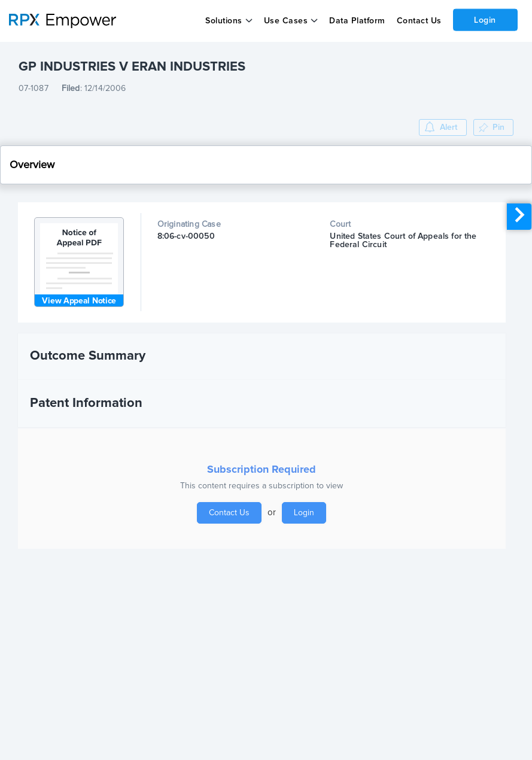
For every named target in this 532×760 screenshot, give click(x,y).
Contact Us (419, 21)
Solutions (224, 21)
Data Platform (357, 21)
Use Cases (286, 21)
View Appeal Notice (79, 301)
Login (485, 20)
